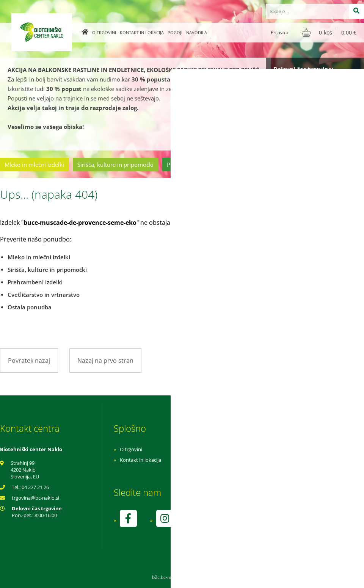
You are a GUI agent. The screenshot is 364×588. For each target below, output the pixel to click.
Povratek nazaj (29, 361)
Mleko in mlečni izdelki (34, 165)
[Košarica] (330, 33)
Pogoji (175, 32)
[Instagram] (165, 518)
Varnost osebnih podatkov (252, 470)
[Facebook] (128, 518)
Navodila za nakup (243, 449)
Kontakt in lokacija (142, 32)
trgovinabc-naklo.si (35, 498)
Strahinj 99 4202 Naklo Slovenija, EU (25, 470)
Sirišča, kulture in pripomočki (115, 165)
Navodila (197, 32)
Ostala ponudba (335, 165)
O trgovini (104, 32)
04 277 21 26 (35, 487)
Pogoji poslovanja (242, 460)
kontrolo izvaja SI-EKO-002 (251, 524)
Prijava (280, 32)
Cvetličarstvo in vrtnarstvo (267, 165)
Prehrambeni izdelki (193, 165)
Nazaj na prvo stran (105, 361)
